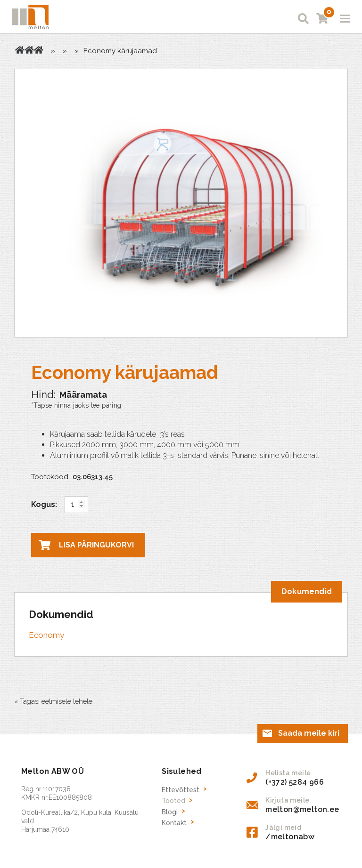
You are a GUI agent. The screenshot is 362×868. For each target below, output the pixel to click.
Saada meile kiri (309, 733)
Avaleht (20, 50)
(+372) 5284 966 (295, 782)
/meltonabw (290, 837)
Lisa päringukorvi (96, 545)
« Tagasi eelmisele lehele (53, 701)
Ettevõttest (181, 790)
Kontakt (174, 823)
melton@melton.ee (302, 809)
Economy (46, 635)
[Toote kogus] (76, 505)
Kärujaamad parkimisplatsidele (39, 50)
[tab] (307, 592)
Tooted (29, 50)
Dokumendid (307, 591)
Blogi (170, 812)
